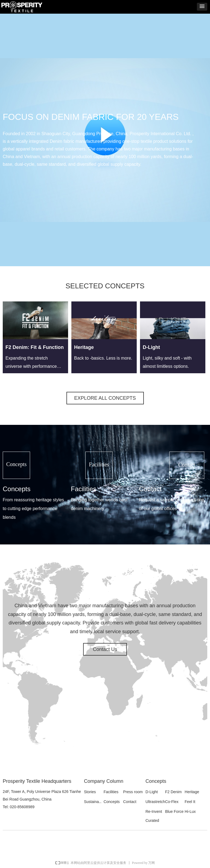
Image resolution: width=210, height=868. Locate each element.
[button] (202, 7)
